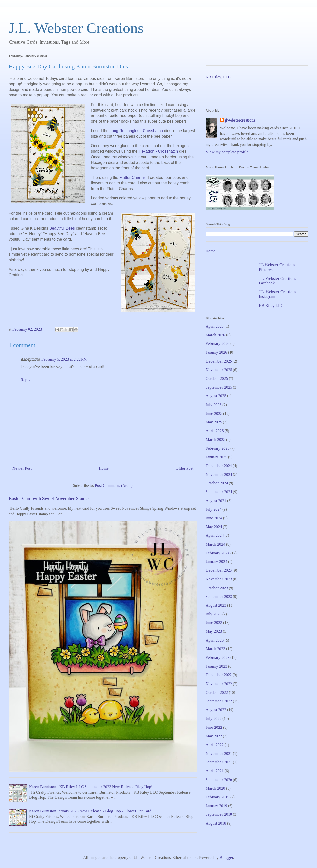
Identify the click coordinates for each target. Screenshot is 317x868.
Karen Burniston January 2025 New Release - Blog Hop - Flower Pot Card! (91, 811)
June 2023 (214, 623)
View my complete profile (227, 152)
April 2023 (215, 640)
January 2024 (216, 562)
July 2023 (214, 614)
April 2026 (215, 326)
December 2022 (219, 675)
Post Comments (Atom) (114, 486)
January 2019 (216, 806)
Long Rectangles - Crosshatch (136, 131)
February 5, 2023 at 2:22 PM (64, 359)
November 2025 (219, 370)
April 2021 (215, 771)
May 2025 (214, 422)
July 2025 (214, 405)
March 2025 (215, 439)
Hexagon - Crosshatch (158, 151)
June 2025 (214, 413)
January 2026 (216, 352)
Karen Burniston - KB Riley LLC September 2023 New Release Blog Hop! (91, 787)
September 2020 (219, 780)
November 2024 (219, 474)
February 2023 (217, 658)
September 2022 (219, 701)
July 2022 (214, 718)
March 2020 (215, 788)
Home (104, 468)
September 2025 (219, 387)
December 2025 (219, 361)
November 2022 (219, 684)
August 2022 (216, 710)
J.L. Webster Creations (76, 28)
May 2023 (214, 631)
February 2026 (217, 344)
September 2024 (219, 492)
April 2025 (215, 431)
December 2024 (219, 466)
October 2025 (217, 378)
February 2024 (217, 553)
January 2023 (216, 666)
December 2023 (219, 570)
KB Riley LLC (271, 305)
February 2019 (217, 797)
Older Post (185, 468)
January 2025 (216, 457)
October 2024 (217, 483)
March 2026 (215, 335)
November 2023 (219, 579)
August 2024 (216, 501)
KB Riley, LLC (218, 77)
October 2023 (217, 588)
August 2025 (216, 396)
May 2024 (214, 527)
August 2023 (216, 605)
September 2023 (219, 597)
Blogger (226, 857)
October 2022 (217, 692)
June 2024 (214, 518)
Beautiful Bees (62, 228)
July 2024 (214, 509)
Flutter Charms (133, 178)
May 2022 (214, 736)
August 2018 (216, 823)
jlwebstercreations (240, 120)
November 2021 (219, 753)
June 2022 (214, 727)
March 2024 (215, 544)
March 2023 (215, 649)
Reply (26, 380)
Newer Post (22, 468)
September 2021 (219, 762)
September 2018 (219, 814)
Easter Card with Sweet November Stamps (49, 498)
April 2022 (215, 745)
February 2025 (217, 448)
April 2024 (215, 535)
